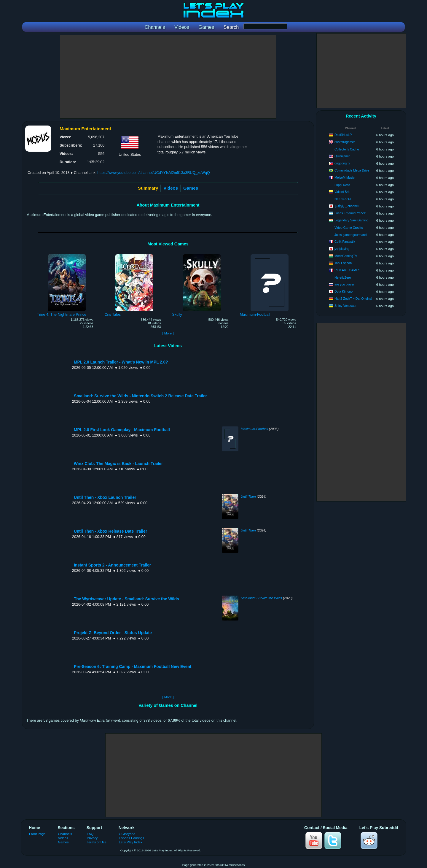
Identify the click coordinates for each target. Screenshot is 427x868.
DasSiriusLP (343, 135)
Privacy (92, 838)
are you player (344, 284)
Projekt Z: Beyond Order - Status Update (113, 633)
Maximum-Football (254, 429)
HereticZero (343, 277)
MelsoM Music (345, 177)
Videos (171, 188)
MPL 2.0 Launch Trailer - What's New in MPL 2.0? (121, 362)
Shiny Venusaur (345, 306)
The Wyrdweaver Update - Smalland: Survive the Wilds (126, 599)
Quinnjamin (342, 156)
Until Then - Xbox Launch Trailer (105, 498)
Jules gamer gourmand (350, 235)
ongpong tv (342, 163)
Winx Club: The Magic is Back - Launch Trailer (118, 464)
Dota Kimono (344, 291)
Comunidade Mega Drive (352, 170)
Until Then (248, 496)
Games (191, 188)
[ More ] (168, 333)
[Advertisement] (168, 77)
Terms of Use (97, 842)
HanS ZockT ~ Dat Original (353, 299)
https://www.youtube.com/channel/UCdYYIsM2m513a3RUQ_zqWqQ (154, 173)
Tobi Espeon (343, 263)
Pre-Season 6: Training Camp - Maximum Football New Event (133, 667)
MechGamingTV (346, 256)
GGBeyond (127, 834)
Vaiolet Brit (342, 192)
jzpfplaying (342, 249)
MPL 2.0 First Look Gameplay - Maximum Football (122, 430)
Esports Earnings (132, 838)
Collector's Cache (347, 149)
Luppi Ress (342, 185)
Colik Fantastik (345, 242)
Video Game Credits (349, 228)
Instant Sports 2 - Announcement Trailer (112, 565)
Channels (65, 834)
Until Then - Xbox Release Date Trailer (110, 531)
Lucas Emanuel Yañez (350, 213)
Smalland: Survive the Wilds (262, 598)
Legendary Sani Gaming (351, 220)
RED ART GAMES (347, 270)
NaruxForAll (343, 199)
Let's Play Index (131, 842)
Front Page (37, 834)
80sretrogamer (345, 142)
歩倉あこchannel (346, 206)
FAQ (90, 834)
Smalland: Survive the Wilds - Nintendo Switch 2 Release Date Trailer (140, 396)
